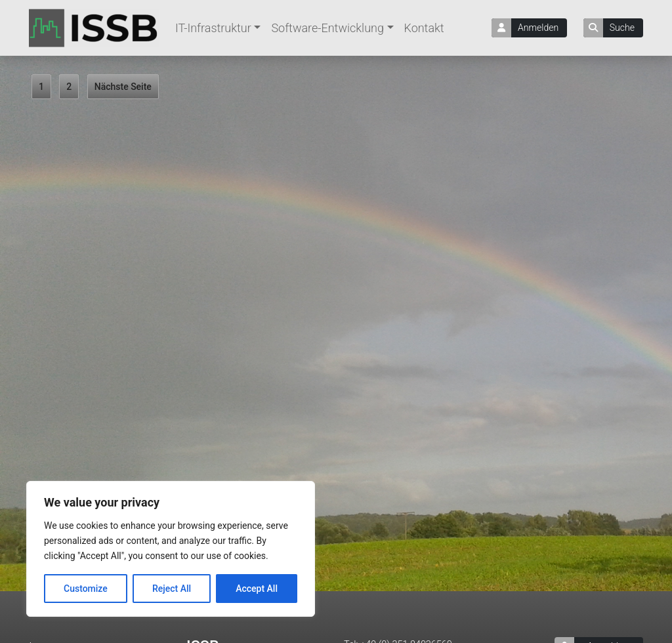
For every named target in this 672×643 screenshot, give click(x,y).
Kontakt (424, 28)
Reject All (172, 589)
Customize (86, 589)
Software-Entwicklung (327, 28)
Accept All (257, 589)
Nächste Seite (123, 87)
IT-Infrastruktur (213, 28)
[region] (171, 549)
